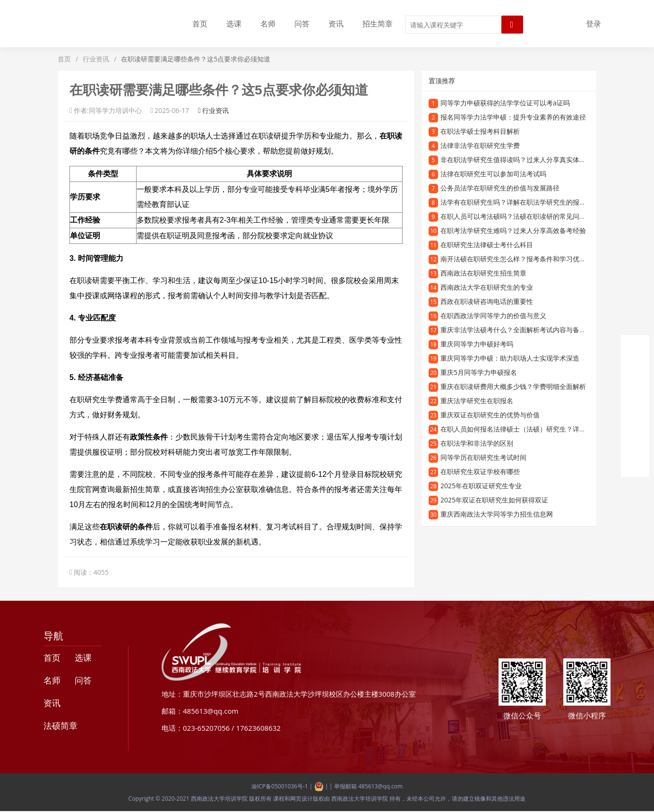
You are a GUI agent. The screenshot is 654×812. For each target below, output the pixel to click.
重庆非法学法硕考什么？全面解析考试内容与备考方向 (520, 330)
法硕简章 (60, 726)
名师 (268, 24)
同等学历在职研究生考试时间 (483, 457)
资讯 (336, 24)
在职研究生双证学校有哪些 (480, 471)
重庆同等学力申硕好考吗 (477, 344)
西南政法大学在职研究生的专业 (487, 287)
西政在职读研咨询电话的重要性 (487, 301)
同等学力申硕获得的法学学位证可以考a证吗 (505, 103)
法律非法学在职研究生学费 (480, 145)
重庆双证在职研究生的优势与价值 (490, 415)
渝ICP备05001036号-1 (280, 786)
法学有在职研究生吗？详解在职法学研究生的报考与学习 (523, 202)
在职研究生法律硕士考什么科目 (487, 245)
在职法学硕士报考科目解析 (480, 131)
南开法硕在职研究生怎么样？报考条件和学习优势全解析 (523, 259)
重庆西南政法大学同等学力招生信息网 (497, 514)
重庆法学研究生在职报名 (477, 401)
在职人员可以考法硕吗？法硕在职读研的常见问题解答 (520, 216)
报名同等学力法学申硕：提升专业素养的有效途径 (513, 117)
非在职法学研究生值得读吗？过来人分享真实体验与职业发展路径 (536, 160)
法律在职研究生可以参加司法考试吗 (493, 174)
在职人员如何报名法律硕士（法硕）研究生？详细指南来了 (526, 429)
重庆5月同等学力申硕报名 (479, 372)
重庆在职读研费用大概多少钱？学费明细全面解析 (513, 386)
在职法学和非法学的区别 (477, 443)
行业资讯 (96, 59)
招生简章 (378, 24)
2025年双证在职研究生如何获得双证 (494, 500)
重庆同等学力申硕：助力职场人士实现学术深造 (510, 358)
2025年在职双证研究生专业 (481, 486)
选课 (234, 24)
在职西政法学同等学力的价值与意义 (493, 315)
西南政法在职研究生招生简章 (483, 273)
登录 (594, 24)
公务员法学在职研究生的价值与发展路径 (500, 188)
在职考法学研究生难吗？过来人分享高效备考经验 (513, 230)
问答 (302, 24)
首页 (200, 24)
